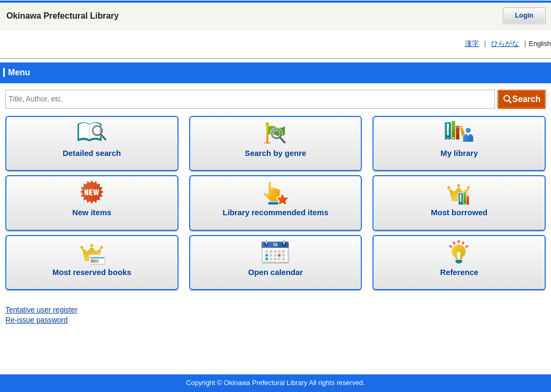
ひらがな (505, 44)
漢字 (472, 44)
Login (524, 15)
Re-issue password (37, 320)
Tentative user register (41, 310)
